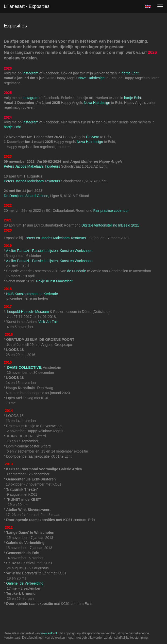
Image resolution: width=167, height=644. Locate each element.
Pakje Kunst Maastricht (54, 281)
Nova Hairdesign (91, 78)
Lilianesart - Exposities (27, 6)
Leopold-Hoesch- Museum (28, 312)
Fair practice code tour (111, 211)
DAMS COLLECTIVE (24, 367)
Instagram (30, 73)
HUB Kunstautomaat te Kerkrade (31, 294)
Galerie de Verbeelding (25, 583)
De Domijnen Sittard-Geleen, (27, 196)
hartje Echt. (131, 73)
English (148, 7)
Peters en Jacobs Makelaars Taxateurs (56, 238)
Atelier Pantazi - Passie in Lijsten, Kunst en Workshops (49, 251)
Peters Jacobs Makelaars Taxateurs (32, 166)
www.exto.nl (49, 633)
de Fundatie (76, 271)
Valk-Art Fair (48, 322)
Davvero (93, 137)
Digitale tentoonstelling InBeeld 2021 (110, 225)
